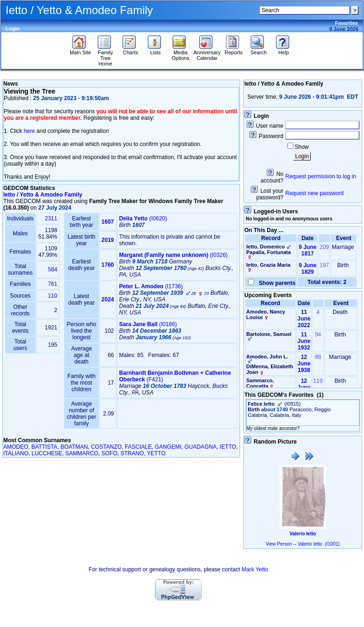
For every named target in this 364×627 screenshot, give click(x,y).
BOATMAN (74, 447)
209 (324, 247)
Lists (156, 50)
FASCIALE (138, 447)
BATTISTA (44, 447)
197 (324, 265)
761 (52, 284)
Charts (130, 50)
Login (13, 29)
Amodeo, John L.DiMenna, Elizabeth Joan (269, 364)
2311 (51, 219)
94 (318, 335)
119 (318, 381)
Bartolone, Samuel (269, 334)
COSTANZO (106, 447)
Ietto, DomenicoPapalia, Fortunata (269, 252)
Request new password (315, 193)
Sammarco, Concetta (260, 383)
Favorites (346, 23)
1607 (108, 222)
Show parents (275, 283)
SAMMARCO (82, 453)
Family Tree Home (106, 56)
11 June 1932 (304, 341)
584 (52, 270)
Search (258, 50)
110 (52, 296)
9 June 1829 (307, 269)
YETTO (156, 453)
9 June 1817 (307, 250)
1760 (108, 265)
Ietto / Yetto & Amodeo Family (43, 195)
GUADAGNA (200, 447)
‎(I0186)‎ (148, 324)
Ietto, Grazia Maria (268, 265)
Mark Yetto (255, 569)
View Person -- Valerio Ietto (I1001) (303, 544)
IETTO (228, 447)
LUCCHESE (47, 453)
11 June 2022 (304, 319)
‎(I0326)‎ (174, 255)
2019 (108, 240)
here (29, 131)
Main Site (80, 50)
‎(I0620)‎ (143, 219)
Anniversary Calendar (207, 53)
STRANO (132, 453)
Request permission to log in (321, 176)
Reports (234, 50)
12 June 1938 (304, 364)
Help (284, 50)
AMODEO (16, 447)
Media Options (181, 53)
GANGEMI (168, 447)
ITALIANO (16, 453)
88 (318, 357)
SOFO (109, 453)
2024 (108, 299)
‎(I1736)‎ (151, 286)
